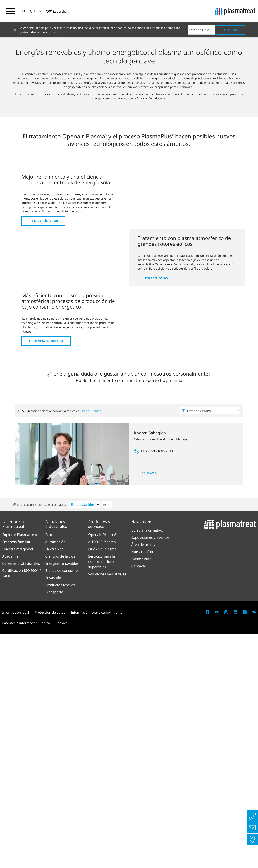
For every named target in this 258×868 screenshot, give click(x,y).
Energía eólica (157, 429)
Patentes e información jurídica (26, 857)
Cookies (62, 857)
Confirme (230, 30)
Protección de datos (50, 846)
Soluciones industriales (29, 100)
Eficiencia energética (46, 548)
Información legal (16, 846)
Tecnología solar (43, 315)
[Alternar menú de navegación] (11, 11)
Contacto (149, 707)
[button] (24, 11)
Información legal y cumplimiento (97, 846)
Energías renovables (62, 100)
